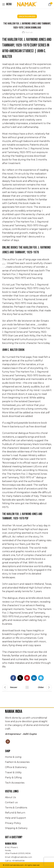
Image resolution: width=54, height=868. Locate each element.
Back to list (27, 687)
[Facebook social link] (13, 678)
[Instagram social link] (8, 742)
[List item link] (27, 757)
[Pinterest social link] (27, 678)
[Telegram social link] (41, 678)
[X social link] (20, 678)
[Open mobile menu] (7, 4)
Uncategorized (27, 16)
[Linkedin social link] (34, 678)
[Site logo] (27, 4)
